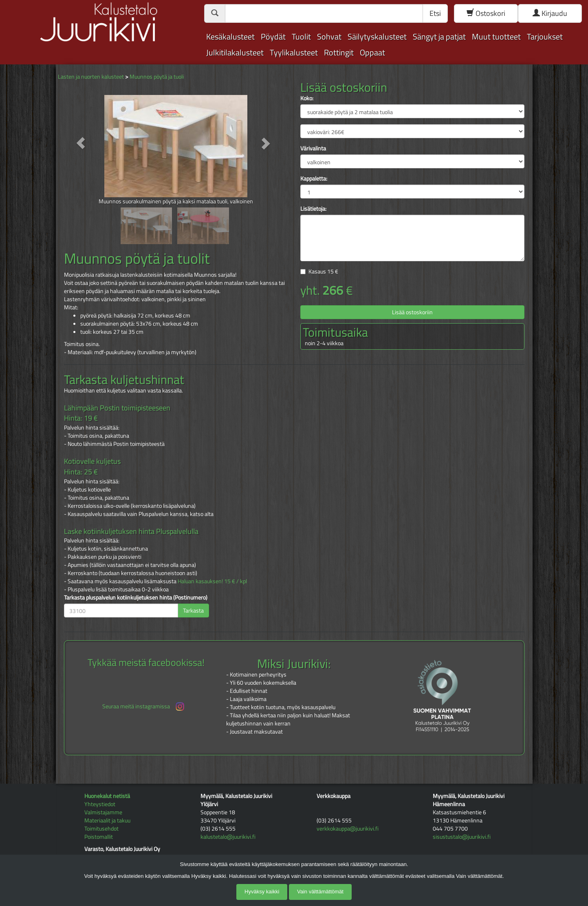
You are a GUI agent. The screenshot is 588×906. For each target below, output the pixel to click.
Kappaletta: (314, 179)
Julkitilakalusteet (235, 52)
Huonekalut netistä (107, 796)
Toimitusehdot (101, 828)
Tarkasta (193, 610)
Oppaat (372, 52)
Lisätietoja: (313, 209)
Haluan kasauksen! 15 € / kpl (212, 581)
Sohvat (329, 36)
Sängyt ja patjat (439, 36)
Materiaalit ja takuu (107, 820)
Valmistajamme (103, 812)
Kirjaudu (550, 13)
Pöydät (273, 36)
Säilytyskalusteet (377, 36)
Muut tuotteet (496, 36)
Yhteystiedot (100, 804)
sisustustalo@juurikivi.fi (462, 837)
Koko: (307, 98)
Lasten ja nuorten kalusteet (91, 76)
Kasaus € (323, 271)
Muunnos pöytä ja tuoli (157, 76)
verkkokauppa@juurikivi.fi (348, 828)
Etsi (435, 13)
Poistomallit (99, 837)
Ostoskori (486, 13)
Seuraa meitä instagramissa (144, 707)
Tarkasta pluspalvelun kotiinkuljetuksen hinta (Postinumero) (136, 597)
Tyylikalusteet (294, 52)
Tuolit (301, 36)
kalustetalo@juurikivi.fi (228, 837)
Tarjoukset (545, 36)
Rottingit (339, 52)
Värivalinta (313, 148)
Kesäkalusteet (230, 36)
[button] (81, 143)
